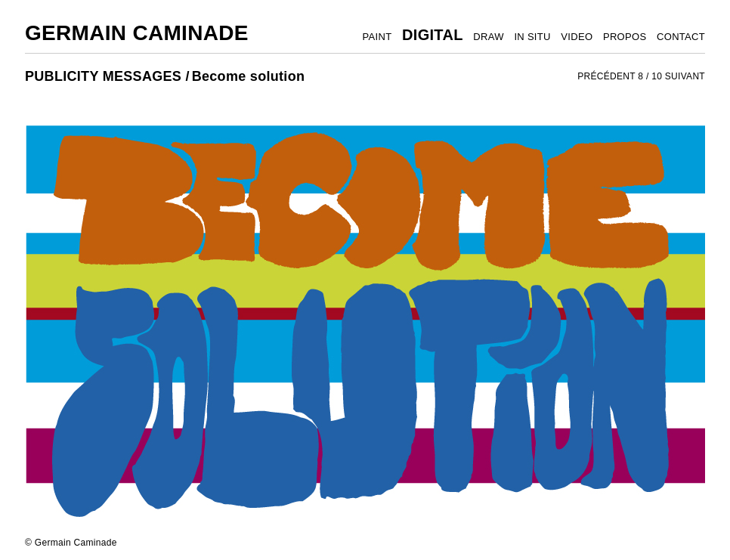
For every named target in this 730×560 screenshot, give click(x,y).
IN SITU (532, 37)
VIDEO (577, 37)
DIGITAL (433, 35)
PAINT (377, 37)
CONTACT (681, 37)
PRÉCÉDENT (606, 76)
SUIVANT (685, 76)
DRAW (488, 37)
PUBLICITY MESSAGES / (107, 76)
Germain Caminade (137, 33)
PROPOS (625, 37)
